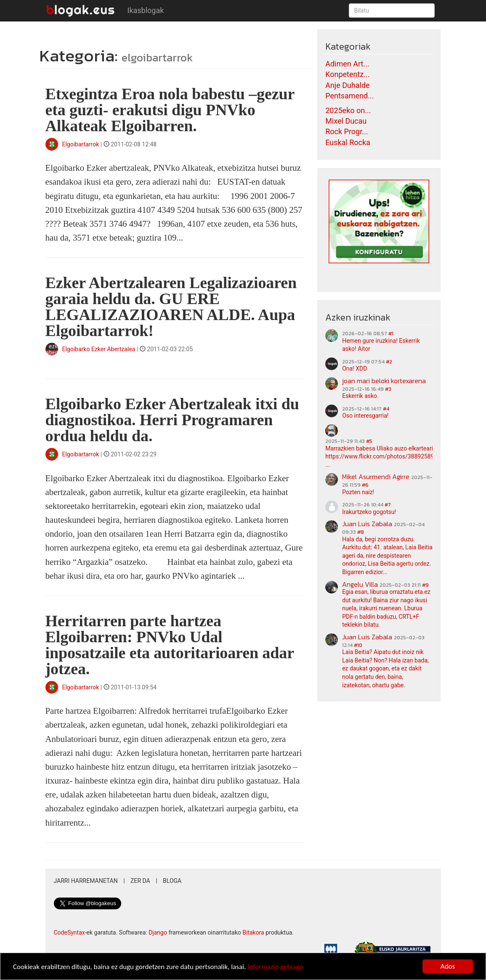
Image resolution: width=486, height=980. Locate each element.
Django (158, 932)
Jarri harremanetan (86, 881)
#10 (358, 645)
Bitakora (253, 932)
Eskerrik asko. (360, 396)
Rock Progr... (347, 131)
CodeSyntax (69, 932)
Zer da (140, 881)
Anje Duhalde (348, 85)
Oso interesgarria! (365, 416)
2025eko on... (348, 110)
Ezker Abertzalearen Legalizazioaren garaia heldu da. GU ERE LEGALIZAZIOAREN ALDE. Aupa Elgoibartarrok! (171, 307)
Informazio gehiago (275, 967)
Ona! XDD (355, 368)
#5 (369, 441)
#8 (361, 532)
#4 (386, 409)
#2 (389, 362)
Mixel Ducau (346, 121)
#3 (388, 389)
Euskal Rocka (348, 142)
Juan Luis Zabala (367, 524)
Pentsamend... (349, 96)
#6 (365, 485)
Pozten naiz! (358, 492)
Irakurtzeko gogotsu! (369, 512)
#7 (388, 505)
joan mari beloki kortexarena (384, 381)
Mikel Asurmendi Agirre (376, 477)
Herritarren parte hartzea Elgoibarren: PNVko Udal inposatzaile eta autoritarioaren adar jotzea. (170, 645)
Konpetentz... (347, 74)
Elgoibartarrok (81, 144)
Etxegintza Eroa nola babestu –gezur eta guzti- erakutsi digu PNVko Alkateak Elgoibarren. (170, 110)
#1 (391, 334)
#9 (425, 585)
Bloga (172, 881)
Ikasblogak (146, 10)
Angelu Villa (360, 584)
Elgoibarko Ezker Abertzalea (99, 349)
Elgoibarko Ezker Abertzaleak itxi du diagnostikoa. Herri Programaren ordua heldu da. (172, 420)
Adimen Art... (347, 64)
